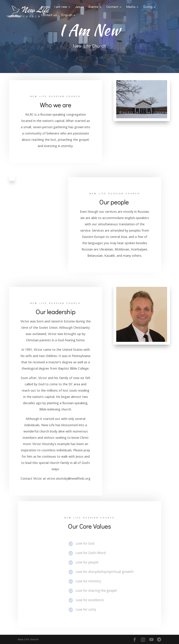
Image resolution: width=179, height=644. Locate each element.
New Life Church (28, 639)
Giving (148, 7)
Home (46, 7)
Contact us (49, 15)
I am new (61, 7)
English (67, 15)
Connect (112, 7)
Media (131, 7)
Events (93, 7)
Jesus (80, 7)
